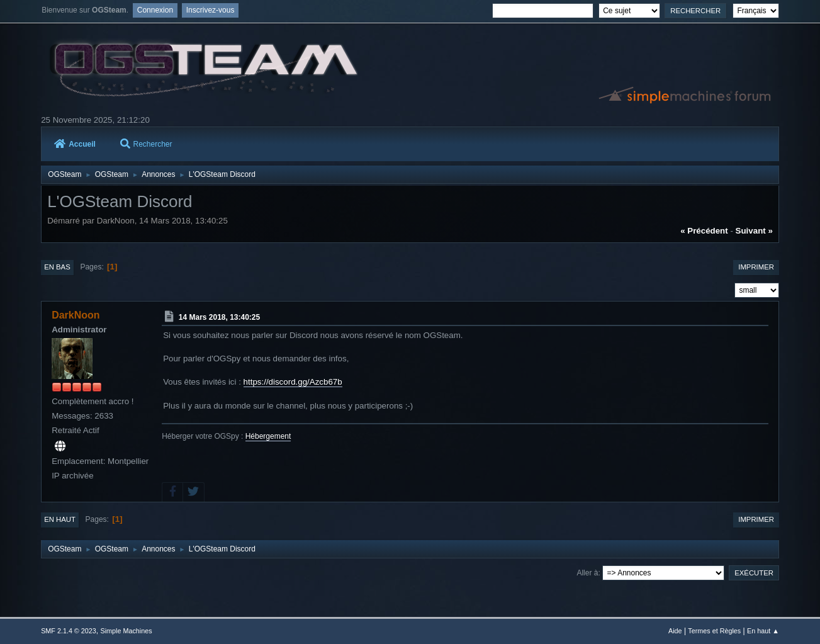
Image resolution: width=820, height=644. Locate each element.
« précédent (704, 231)
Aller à (587, 573)
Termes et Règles (714, 631)
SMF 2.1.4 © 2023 (69, 631)
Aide (675, 631)
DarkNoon (76, 315)
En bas (57, 267)
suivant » (754, 231)
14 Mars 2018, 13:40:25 (219, 317)
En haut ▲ (763, 631)
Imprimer (756, 267)
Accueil (75, 144)
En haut (60, 519)
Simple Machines (126, 631)
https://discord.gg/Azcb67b (293, 382)
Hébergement (268, 436)
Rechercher (146, 144)
